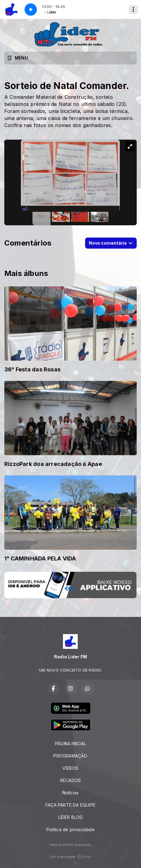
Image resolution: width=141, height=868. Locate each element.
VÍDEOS (70, 768)
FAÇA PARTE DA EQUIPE (70, 805)
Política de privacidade (70, 829)
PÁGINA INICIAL (70, 744)
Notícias (71, 793)
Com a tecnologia (70, 857)
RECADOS (70, 780)
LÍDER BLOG (70, 817)
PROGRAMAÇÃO (70, 756)
